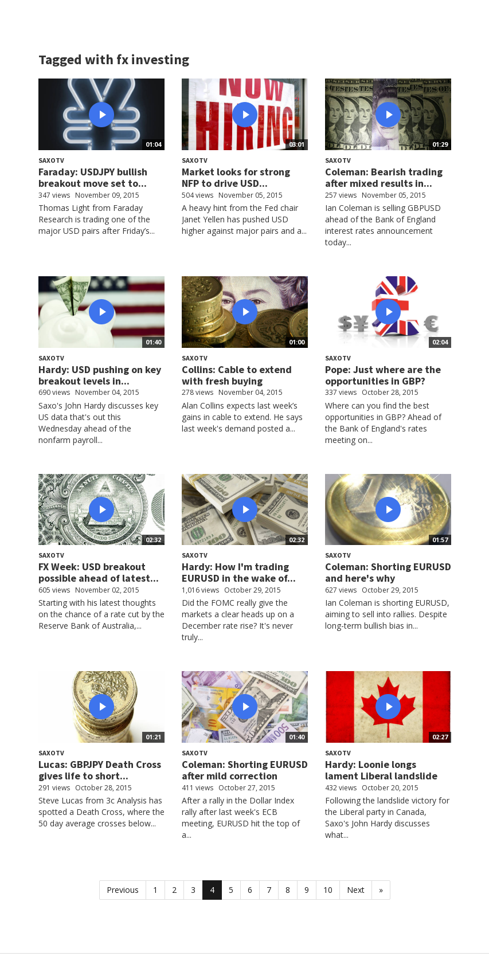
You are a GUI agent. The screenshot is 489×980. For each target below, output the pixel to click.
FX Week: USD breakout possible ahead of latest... (99, 572)
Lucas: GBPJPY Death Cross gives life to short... (100, 770)
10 (328, 890)
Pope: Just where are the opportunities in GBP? (383, 375)
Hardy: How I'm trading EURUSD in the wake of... (239, 572)
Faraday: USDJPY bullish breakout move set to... (93, 177)
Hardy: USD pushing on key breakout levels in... (100, 375)
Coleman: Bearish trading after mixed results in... (384, 177)
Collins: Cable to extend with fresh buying (237, 375)
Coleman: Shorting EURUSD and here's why (388, 572)
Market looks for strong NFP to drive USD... (236, 177)
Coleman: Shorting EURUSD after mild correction (245, 770)
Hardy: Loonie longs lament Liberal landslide (381, 770)
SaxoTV (51, 160)
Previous (123, 890)
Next (356, 890)
